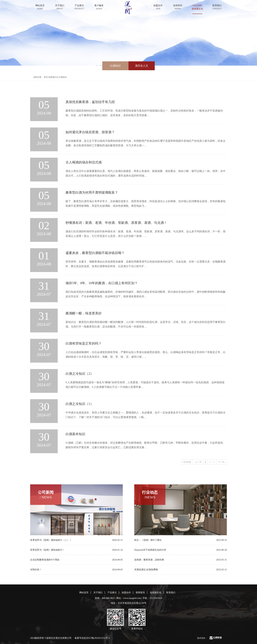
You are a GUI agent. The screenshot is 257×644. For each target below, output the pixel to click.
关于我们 (60, 7)
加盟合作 (158, 7)
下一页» (222, 462)
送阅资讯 (178, 7)
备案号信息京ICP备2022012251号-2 (92, 638)
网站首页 (40, 7)
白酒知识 (115, 66)
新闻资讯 (140, 593)
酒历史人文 (142, 66)
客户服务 (99, 7)
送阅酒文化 (197, 9)
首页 (46, 77)
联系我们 (217, 7)
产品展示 (79, 7)
